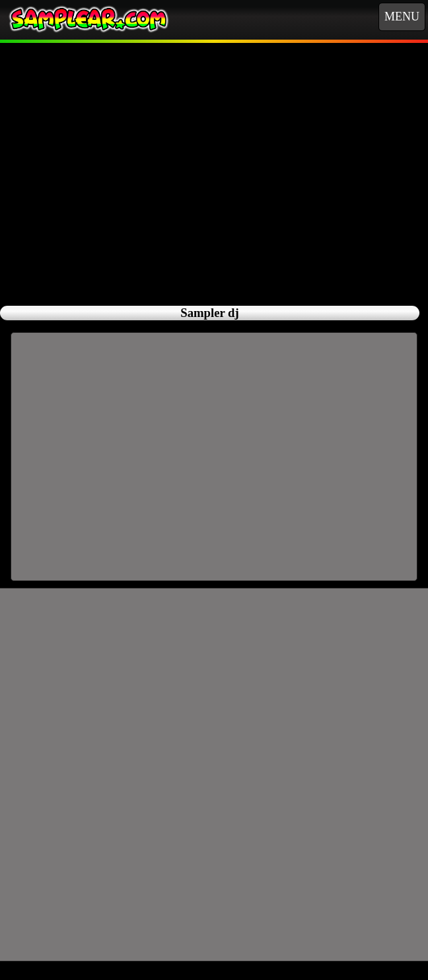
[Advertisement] (214, 167)
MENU (402, 17)
